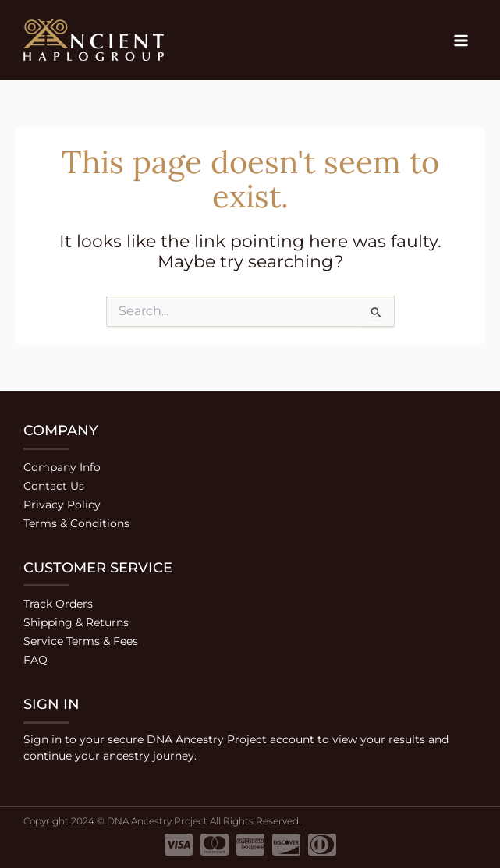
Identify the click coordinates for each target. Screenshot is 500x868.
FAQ (35, 660)
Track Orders (58, 604)
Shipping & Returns (76, 622)
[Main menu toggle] (461, 40)
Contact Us (54, 486)
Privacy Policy (62, 505)
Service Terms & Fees (81, 641)
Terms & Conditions (76, 523)
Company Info (62, 467)
